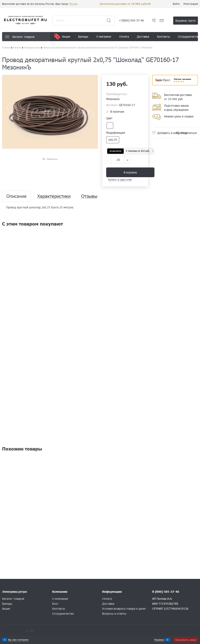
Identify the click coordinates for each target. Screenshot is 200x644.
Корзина (159, 640)
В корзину (130, 172)
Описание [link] (16, 196)
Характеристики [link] (54, 196)
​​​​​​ (175, 84)
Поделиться (189, 133)
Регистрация (191, 4)
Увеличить (52, 159)
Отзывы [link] (89, 196)
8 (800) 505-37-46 (166, 592)
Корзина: (186, 21)
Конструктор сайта (13, 631)
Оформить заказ (185, 640)
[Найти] (109, 20)
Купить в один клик (120, 179)
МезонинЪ (113, 99)
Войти (176, 4)
